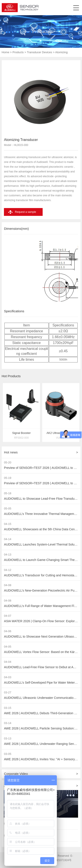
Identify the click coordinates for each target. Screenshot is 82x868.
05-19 (8, 478)
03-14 (8, 723)
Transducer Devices (39, 52)
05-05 (8, 508)
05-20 (8, 462)
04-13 (8, 555)
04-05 (8, 647)
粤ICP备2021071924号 (58, 860)
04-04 (8, 662)
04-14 (8, 539)
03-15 (8, 708)
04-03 (8, 677)
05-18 (8, 493)
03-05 (8, 754)
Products (18, 52)
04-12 (8, 570)
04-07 (8, 616)
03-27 (8, 692)
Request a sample (25, 212)
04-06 (8, 631)
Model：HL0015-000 (16, 145)
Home (6, 52)
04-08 (8, 585)
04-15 (8, 524)
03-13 (8, 738)
